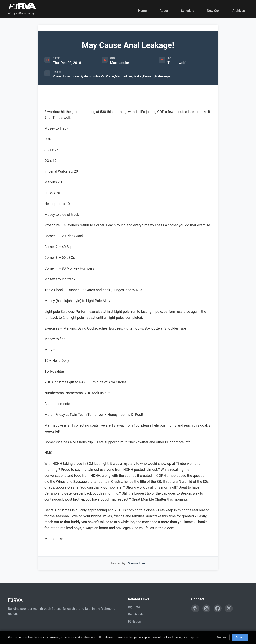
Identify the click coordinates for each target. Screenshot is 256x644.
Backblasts (136, 614)
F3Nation (134, 622)
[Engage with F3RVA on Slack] (195, 608)
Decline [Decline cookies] (222, 637)
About (164, 11)
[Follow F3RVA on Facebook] (218, 608)
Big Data (134, 607)
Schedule (187, 11)
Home (142, 11)
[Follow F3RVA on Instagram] (206, 608)
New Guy (213, 11)
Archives (239, 11)
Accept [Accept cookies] (240, 637)
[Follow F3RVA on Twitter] (229, 608)
